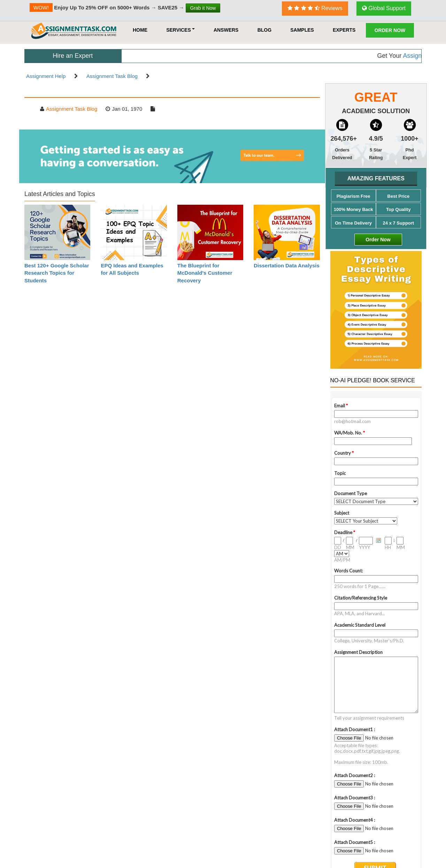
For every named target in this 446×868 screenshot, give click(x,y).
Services (180, 30)
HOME (140, 30)
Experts (344, 30)
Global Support (384, 8)
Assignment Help (46, 76)
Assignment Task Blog (112, 76)
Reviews (315, 8)
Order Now (390, 30)
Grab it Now (203, 8)
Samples (302, 30)
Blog (264, 30)
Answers (226, 30)
